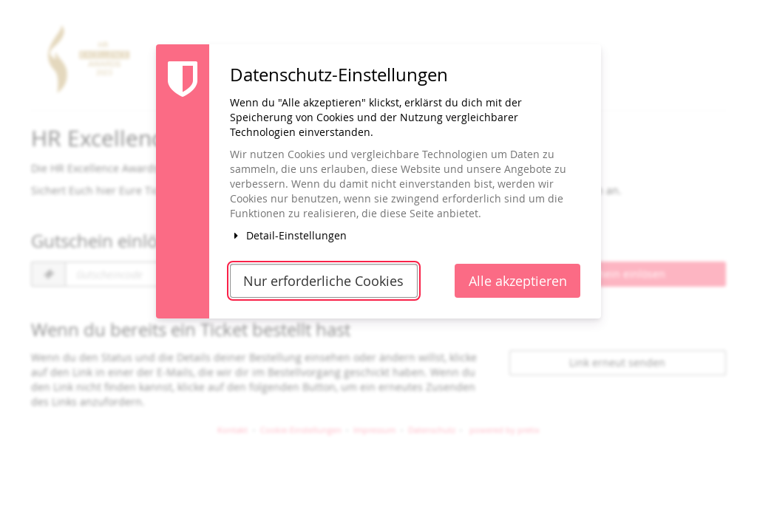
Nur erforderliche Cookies (323, 281)
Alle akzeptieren (518, 281)
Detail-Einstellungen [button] (288, 235)
